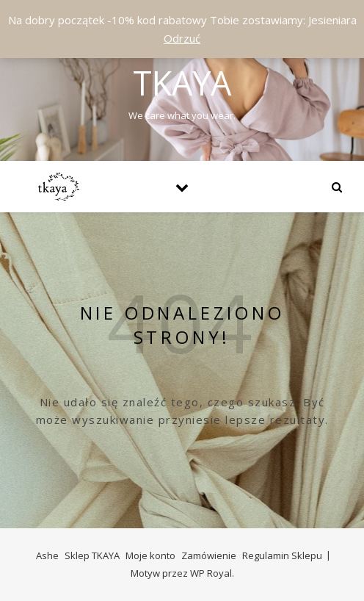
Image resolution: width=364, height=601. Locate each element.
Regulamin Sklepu (282, 555)
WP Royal (211, 573)
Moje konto (150, 555)
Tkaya (182, 83)
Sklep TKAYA (92, 555)
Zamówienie (209, 555)
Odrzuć (182, 38)
